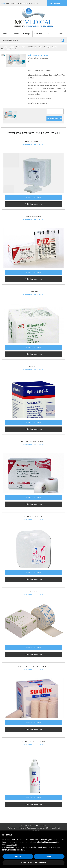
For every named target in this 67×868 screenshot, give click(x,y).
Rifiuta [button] (18, 856)
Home (4, 34)
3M (29, 61)
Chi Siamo (38, 34)
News (61, 34)
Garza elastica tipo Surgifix (33, 667)
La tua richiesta (57, 3)
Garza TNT (33, 291)
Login (3, 3)
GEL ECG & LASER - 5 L (33, 517)
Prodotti (16, 34)
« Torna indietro (7, 47)
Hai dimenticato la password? (28, 3)
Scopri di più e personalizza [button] (33, 863)
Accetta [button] (49, 856)
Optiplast (33, 366)
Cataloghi (27, 34)
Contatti (49, 34)
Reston (33, 592)
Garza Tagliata (33, 141)
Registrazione (11, 3)
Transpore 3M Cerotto (33, 442)
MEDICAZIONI (33, 47)
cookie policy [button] (12, 845)
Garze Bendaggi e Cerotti (48, 47)
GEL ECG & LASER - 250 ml (33, 742)
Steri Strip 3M (33, 216)
